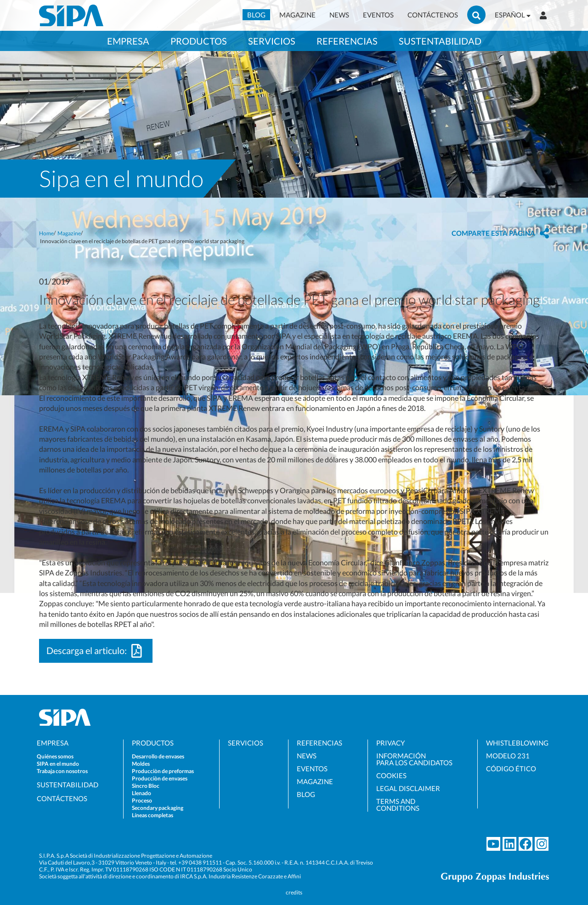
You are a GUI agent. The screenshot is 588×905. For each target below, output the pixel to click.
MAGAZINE (297, 15)
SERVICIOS (246, 743)
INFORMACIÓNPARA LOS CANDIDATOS (414, 759)
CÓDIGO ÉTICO (511, 769)
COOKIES (391, 776)
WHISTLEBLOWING (517, 743)
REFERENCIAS (319, 743)
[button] (500, 233)
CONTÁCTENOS (433, 15)
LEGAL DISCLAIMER (408, 788)
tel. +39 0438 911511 (196, 862)
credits (294, 892)
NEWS (339, 15)
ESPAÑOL (513, 15)
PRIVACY (390, 743)
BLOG (256, 15)
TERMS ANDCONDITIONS (398, 805)
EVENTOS (378, 15)
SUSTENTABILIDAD (68, 785)
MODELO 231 (508, 756)
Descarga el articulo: (96, 651)
